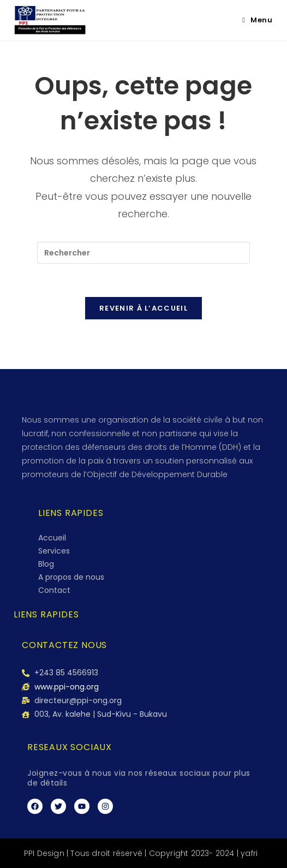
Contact (54, 590)
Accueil (52, 538)
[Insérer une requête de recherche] (143, 253)
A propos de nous (71, 577)
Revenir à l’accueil (143, 308)
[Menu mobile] (257, 20)
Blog (46, 564)
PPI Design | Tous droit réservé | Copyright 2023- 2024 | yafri (141, 853)
